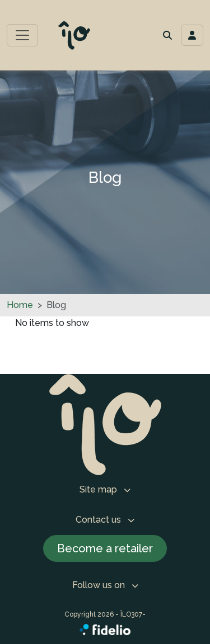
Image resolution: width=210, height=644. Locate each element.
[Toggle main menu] (22, 35)
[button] (167, 35)
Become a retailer (105, 548)
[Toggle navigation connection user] (192, 35)
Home (20, 305)
